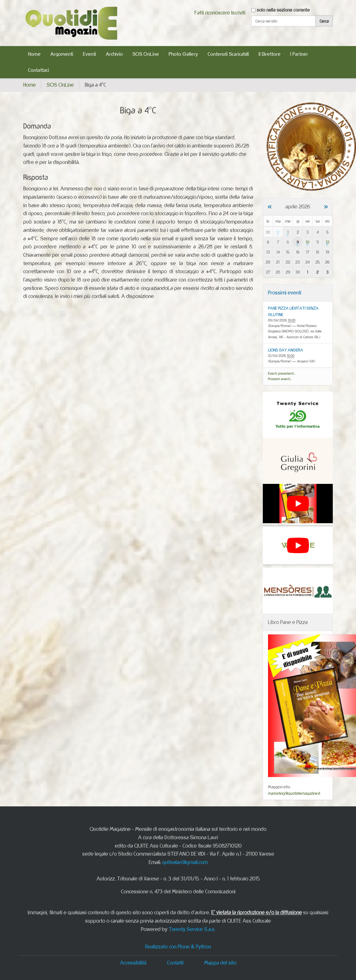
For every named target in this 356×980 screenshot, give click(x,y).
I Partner (299, 54)
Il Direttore (270, 54)
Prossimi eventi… (280, 379)
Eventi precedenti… (282, 373)
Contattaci (39, 70)
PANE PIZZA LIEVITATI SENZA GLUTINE (293, 311)
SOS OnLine (146, 54)
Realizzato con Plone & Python (178, 946)
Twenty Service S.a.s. (192, 929)
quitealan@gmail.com (185, 862)
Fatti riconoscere (212, 13)
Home (34, 54)
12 (327, 242)
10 (307, 242)
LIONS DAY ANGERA (286, 350)
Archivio (114, 54)
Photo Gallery (183, 54)
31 (278, 232)
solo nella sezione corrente (283, 10)
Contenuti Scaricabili (228, 54)
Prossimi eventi (285, 293)
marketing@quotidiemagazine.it (294, 793)
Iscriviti (238, 13)
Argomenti (62, 54)
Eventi (89, 54)
